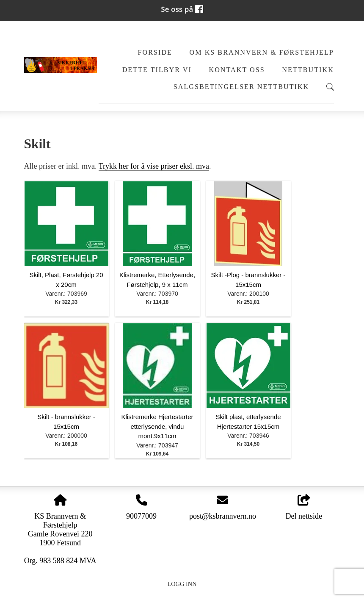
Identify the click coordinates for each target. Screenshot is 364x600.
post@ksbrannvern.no (223, 516)
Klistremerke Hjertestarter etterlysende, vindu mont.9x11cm (157, 426)
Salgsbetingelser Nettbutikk (241, 87)
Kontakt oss (237, 70)
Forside (155, 53)
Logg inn (182, 584)
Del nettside (304, 507)
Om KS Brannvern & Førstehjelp (262, 53)
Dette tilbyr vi (157, 70)
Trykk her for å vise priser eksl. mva (154, 166)
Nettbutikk (308, 70)
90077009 (141, 516)
